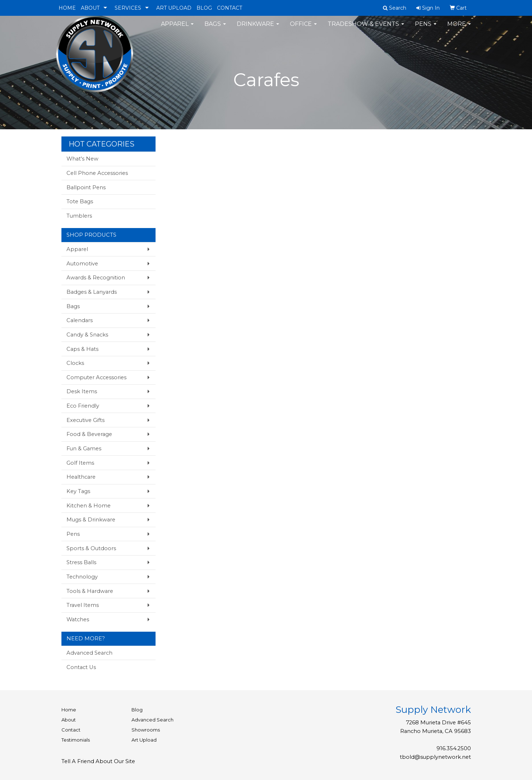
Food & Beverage (89, 434)
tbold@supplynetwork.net (435, 757)
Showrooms (146, 730)
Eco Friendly (83, 406)
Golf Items (80, 463)
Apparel (177, 29)
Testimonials (76, 740)
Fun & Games (84, 449)
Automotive (82, 264)
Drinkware (258, 29)
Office (303, 29)
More (459, 29)
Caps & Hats (82, 349)
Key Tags (78, 491)
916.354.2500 (454, 748)
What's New (82, 159)
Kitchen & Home (89, 506)
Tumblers (79, 216)
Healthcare (81, 477)
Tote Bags (80, 201)
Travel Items (83, 605)
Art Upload (144, 740)
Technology (82, 577)
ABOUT (90, 8)
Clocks (75, 363)
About (69, 720)
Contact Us (81, 667)
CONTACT (230, 8)
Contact (71, 730)
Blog (137, 710)
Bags (215, 29)
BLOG (204, 8)
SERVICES (128, 8)
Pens (426, 29)
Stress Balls (81, 562)
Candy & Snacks (87, 335)
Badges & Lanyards (92, 292)
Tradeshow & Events (366, 29)
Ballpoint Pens (86, 187)
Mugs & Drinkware (91, 520)
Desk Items (82, 391)
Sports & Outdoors (91, 548)
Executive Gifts (85, 420)
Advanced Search (89, 653)
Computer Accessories (96, 377)
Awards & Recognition (96, 278)
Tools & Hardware (90, 591)
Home (69, 710)
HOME (67, 8)
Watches (78, 619)
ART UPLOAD (174, 8)
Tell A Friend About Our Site (98, 761)
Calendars (80, 320)
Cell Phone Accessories (97, 173)
